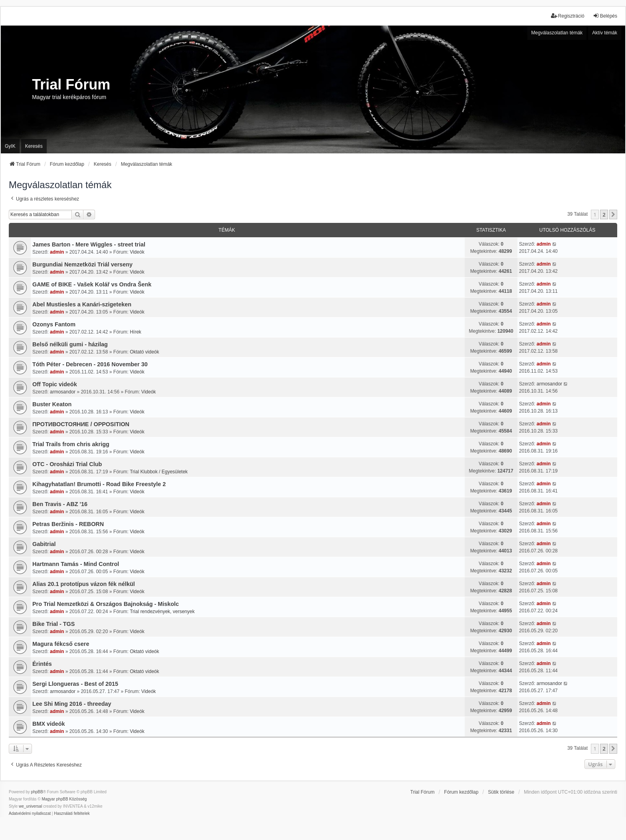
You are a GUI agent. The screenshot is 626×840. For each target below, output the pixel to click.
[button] (613, 214)
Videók (137, 252)
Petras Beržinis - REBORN (68, 524)
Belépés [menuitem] (605, 16)
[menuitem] (30, 814)
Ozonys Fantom (54, 324)
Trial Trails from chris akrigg (71, 444)
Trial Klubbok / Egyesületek (159, 472)
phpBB (37, 792)
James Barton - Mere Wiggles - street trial (89, 244)
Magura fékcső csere (61, 644)
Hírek (136, 332)
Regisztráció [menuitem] (568, 16)
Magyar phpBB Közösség (64, 799)
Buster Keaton (52, 404)
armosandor (63, 392)
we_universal (30, 806)
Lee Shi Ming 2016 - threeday (72, 704)
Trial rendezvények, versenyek (162, 612)
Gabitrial (44, 544)
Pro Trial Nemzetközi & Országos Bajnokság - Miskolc (106, 604)
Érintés (42, 664)
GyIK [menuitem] (10, 146)
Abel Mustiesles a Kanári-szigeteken (82, 304)
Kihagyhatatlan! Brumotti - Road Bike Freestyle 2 (99, 484)
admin (57, 252)
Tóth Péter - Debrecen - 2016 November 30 (90, 364)
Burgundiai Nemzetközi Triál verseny (82, 264)
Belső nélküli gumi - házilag (70, 344)
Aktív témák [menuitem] (605, 33)
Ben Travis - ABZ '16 (60, 504)
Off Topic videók (55, 384)
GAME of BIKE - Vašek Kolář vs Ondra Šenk (92, 284)
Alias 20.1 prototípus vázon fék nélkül (84, 584)
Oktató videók (144, 352)
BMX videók (49, 724)
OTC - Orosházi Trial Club (67, 464)
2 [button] (604, 214)
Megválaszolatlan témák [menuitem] (557, 33)
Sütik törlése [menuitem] (501, 792)
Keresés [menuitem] (34, 146)
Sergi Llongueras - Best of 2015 (75, 684)
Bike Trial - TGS (53, 624)
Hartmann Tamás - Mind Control (76, 564)
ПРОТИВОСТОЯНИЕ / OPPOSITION (81, 424)
